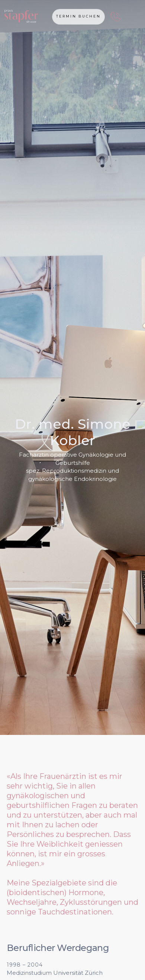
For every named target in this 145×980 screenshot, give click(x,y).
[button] (133, 17)
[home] (34, 17)
